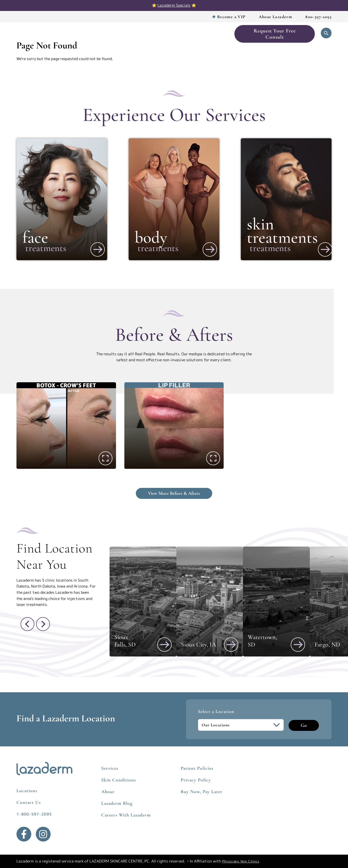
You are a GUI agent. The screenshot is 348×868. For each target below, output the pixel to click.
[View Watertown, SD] (298, 645)
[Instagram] (43, 834)
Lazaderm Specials (174, 5)
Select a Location (216, 712)
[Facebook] (24, 834)
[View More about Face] (98, 249)
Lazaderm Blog (117, 803)
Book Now (214, 34)
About (108, 792)
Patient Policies (197, 768)
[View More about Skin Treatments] (325, 249)
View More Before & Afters (174, 493)
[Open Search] (326, 33)
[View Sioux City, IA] (231, 645)
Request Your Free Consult (275, 34)
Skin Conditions (119, 780)
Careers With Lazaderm (126, 815)
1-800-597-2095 (34, 814)
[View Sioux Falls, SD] (164, 645)
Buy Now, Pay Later (202, 792)
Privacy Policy (196, 780)
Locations (118, 34)
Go (304, 725)
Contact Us (29, 802)
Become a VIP (231, 17)
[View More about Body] (210, 249)
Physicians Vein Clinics (241, 861)
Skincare (185, 34)
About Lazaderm (276, 17)
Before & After (152, 34)
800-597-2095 (318, 17)
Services (90, 34)
